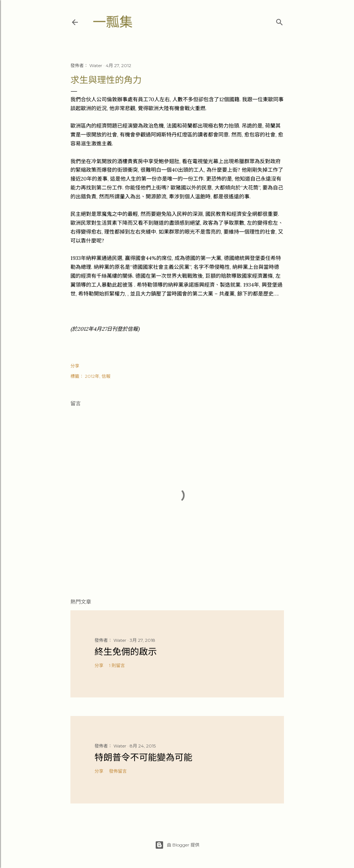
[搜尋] (279, 21)
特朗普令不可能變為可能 (143, 757)
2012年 (92, 376)
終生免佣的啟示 (126, 652)
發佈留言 (118, 771)
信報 (106, 376)
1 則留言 (117, 665)
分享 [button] (75, 366)
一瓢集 (113, 22)
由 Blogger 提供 (177, 845)
